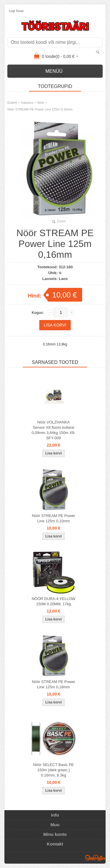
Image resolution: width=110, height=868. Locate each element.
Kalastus (27, 103)
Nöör (41, 103)
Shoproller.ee (95, 858)
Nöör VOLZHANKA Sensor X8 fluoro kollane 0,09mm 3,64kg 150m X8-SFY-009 (54, 430)
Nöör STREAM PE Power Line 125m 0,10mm (54, 518)
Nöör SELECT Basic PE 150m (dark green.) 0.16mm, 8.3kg (53, 770)
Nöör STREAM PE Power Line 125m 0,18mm (54, 684)
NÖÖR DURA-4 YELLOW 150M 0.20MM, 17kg (54, 601)
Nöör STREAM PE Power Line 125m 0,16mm (40, 109)
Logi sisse (16, 11)
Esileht (12, 103)
